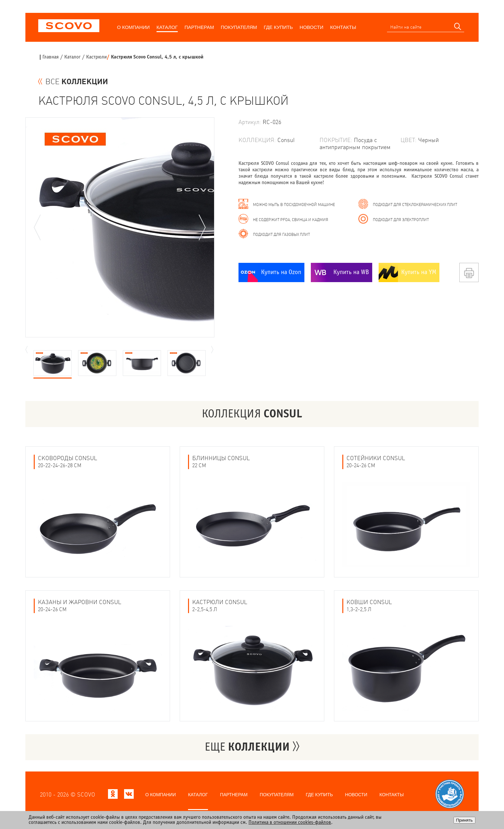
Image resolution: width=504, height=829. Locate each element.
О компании (133, 27)
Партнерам (199, 27)
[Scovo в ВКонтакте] (129, 796)
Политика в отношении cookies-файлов (290, 822)
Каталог (167, 27)
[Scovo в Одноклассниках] (113, 796)
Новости (311, 27)
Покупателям (239, 27)
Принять (464, 820)
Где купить (278, 27)
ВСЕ (77, 82)
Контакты (343, 27)
